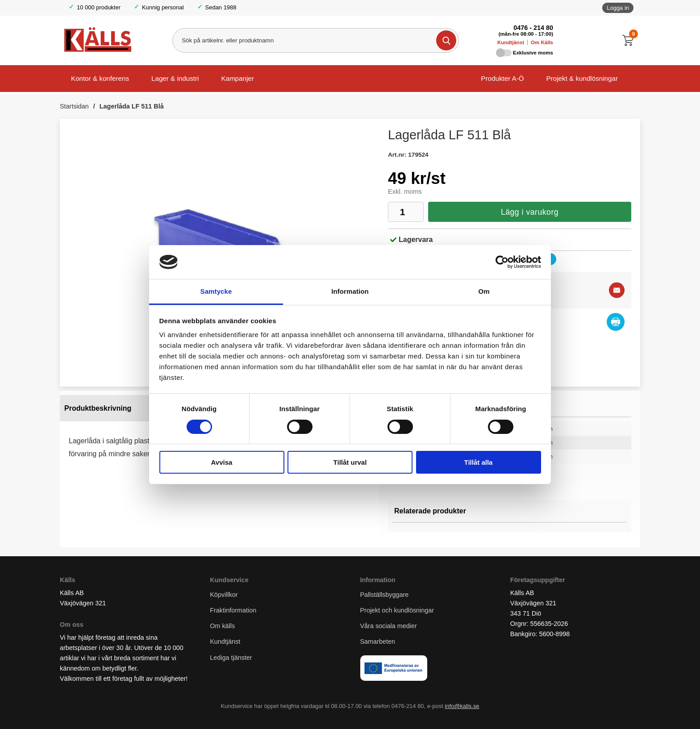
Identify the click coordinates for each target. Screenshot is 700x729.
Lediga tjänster (231, 658)
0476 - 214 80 (533, 28)
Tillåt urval (350, 462)
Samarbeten (379, 642)
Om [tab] (484, 291)
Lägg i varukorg (530, 212)
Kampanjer (237, 78)
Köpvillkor (224, 595)
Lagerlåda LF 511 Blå (132, 106)
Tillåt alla (479, 462)
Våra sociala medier (389, 626)
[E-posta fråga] (617, 290)
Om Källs (542, 42)
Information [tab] (350, 291)
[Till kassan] (630, 40)
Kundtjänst (511, 42)
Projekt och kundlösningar (397, 610)
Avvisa (222, 462)
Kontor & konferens (100, 78)
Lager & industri (175, 78)
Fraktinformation (233, 610)
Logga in (618, 8)
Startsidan (74, 106)
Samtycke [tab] (216, 291)
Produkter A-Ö (502, 78)
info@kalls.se (462, 706)
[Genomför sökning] (446, 40)
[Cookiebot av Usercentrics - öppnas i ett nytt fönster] (502, 262)
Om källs (222, 626)
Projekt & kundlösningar (582, 78)
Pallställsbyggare (385, 595)
